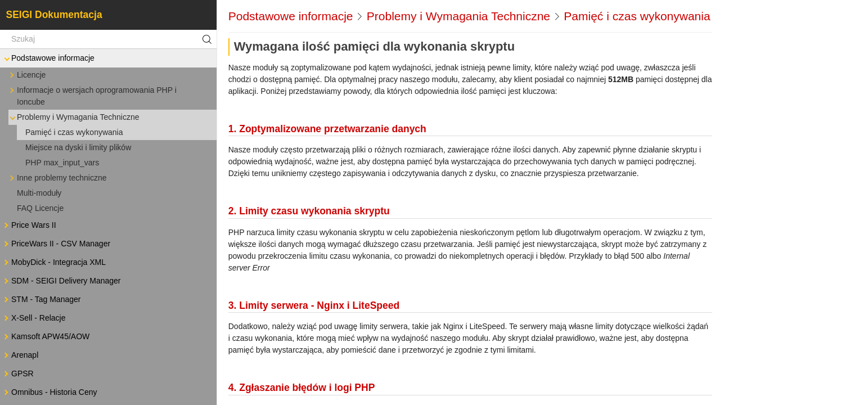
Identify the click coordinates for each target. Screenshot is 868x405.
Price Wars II (29, 225)
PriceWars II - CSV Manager (56, 244)
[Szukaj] (108, 39)
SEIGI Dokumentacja (54, 15)
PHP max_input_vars (62, 163)
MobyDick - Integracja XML (54, 262)
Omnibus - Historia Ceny (50, 392)
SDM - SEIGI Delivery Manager (62, 281)
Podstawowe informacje (48, 58)
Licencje (27, 75)
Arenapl (20, 355)
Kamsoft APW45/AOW (46, 337)
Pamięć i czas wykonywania (74, 132)
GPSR (18, 374)
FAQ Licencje (40, 208)
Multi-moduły (39, 193)
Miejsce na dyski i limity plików (78, 147)
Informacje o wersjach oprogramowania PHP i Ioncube (92, 95)
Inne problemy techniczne (57, 178)
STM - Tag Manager (41, 300)
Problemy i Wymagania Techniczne (74, 117)
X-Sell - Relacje (34, 318)
